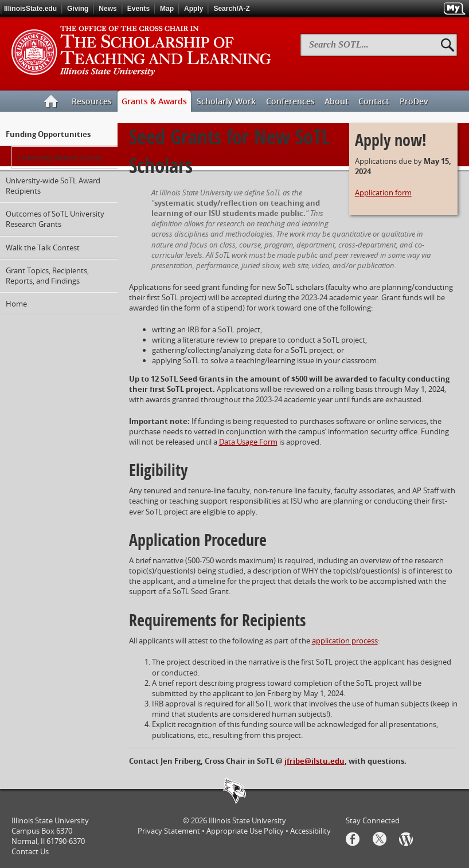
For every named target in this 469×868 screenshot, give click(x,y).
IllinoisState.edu (30, 9)
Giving (78, 9)
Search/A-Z (231, 9)
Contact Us (30, 851)
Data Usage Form (248, 442)
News (108, 9)
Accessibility (310, 831)
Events (138, 9)
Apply (194, 9)
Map (167, 9)
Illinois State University (247, 820)
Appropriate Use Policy (245, 831)
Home (16, 304)
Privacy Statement (169, 831)
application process (345, 641)
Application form (383, 193)
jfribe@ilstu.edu (314, 761)
